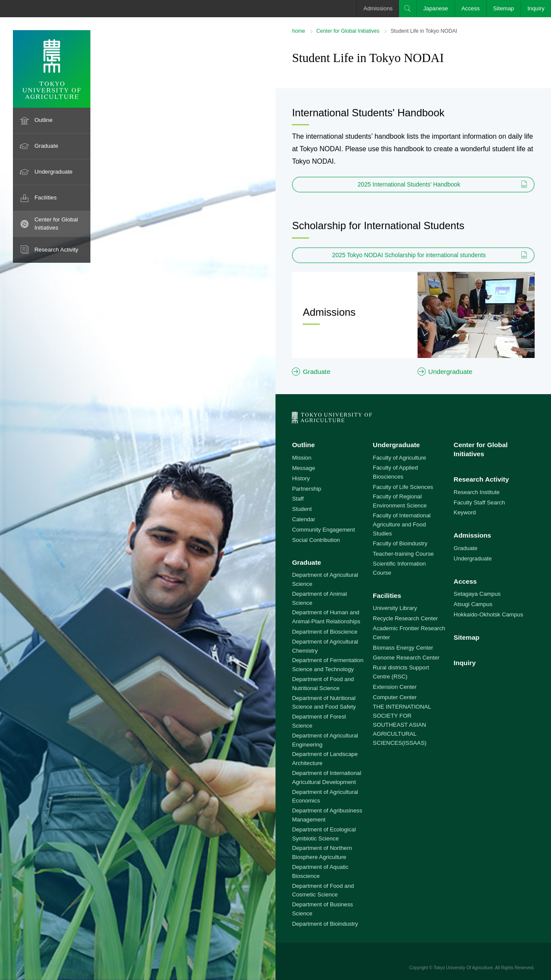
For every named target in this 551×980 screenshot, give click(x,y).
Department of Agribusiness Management (327, 815)
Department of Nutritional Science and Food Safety (324, 703)
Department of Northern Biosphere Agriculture (322, 852)
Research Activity (56, 250)
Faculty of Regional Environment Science (400, 501)
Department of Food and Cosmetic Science (323, 890)
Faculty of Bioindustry (400, 543)
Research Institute (477, 492)
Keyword (465, 512)
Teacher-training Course (403, 554)
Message (303, 468)
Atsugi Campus (473, 604)
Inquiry (536, 8)
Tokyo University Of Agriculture (463, 968)
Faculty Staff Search (479, 502)
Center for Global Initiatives (56, 224)
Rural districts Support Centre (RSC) (401, 672)
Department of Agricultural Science (325, 579)
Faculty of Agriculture (399, 458)
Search (408, 9)
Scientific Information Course (399, 568)
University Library (395, 608)
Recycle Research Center (405, 618)
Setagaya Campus (477, 594)
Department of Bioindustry (325, 924)
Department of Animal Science (319, 598)
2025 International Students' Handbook (409, 184)
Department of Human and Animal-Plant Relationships (326, 617)
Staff (298, 499)
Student (302, 509)
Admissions (378, 8)
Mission (302, 458)
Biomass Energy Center (403, 648)
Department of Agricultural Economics (325, 796)
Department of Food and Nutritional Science (323, 684)
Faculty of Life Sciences (403, 487)
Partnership (306, 489)
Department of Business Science (322, 909)
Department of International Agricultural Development (327, 778)
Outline (43, 120)
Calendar (303, 519)
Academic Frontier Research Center (409, 633)
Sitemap (504, 8)
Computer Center (395, 697)
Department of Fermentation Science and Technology (328, 665)
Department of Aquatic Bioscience (320, 871)
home (298, 31)
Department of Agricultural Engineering (325, 740)
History (301, 478)
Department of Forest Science (319, 721)
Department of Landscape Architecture (325, 759)
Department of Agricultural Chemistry (325, 646)
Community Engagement (323, 530)
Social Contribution (316, 540)
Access (471, 8)
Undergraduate (54, 172)
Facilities (46, 198)
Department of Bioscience (325, 632)
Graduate (46, 146)
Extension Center (395, 687)
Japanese (436, 8)
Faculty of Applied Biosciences (395, 472)
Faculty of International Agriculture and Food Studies (402, 524)
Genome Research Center (406, 658)
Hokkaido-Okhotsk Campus (488, 614)
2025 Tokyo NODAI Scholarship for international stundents (409, 255)
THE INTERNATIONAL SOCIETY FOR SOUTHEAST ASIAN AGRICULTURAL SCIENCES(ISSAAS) (402, 725)
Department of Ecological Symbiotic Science (324, 834)
